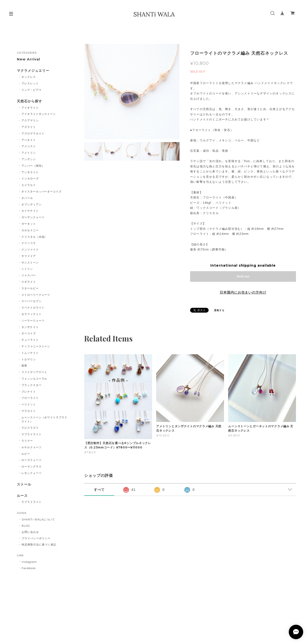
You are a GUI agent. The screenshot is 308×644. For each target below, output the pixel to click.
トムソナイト (30, 353)
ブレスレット (30, 83)
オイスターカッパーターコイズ (42, 191)
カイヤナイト (30, 211)
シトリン (27, 269)
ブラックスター (32, 385)
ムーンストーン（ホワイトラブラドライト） (44, 419)
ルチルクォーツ (32, 447)
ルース (22, 496)
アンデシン (29, 159)
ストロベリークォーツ (36, 295)
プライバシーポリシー (36, 538)
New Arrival (29, 59)
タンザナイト (30, 327)
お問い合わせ (30, 532)
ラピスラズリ (30, 428)
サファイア (29, 256)
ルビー (26, 454)
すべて (99, 490)
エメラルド (29, 185)
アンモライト (30, 172)
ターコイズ (29, 333)
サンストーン (30, 263)
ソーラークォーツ (33, 321)
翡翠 (24, 366)
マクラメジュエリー (33, 71)
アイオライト (30, 108)
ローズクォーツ (32, 460)
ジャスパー (29, 275)
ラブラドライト (32, 434)
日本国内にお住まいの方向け (243, 292)
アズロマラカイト (33, 133)
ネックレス (29, 77)
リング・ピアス (32, 90)
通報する (219, 310)
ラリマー (27, 441)
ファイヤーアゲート (34, 372)
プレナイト (29, 392)
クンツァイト (30, 250)
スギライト (29, 282)
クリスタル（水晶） (34, 237)
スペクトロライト (33, 308)
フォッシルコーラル (34, 379)
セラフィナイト (32, 314)
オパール (27, 198)
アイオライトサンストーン (39, 114)
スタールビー (30, 288)
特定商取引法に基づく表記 (39, 545)
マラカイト (29, 411)
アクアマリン (30, 120)
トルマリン (29, 359)
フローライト (30, 398)
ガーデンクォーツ (33, 217)
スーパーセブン (32, 301)
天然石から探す (29, 101)
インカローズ (30, 178)
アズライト (29, 127)
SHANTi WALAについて (38, 519)
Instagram (29, 562)
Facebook (29, 568)
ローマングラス (32, 467)
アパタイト (29, 140)
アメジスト (29, 146)
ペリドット (29, 404)
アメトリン (29, 153)
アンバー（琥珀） (33, 166)
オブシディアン (32, 204)
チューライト (30, 340)
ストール (24, 484)
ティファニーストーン (36, 346)
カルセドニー (30, 230)
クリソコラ (29, 243)
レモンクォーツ (32, 473)
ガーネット (29, 224)
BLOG (26, 526)
